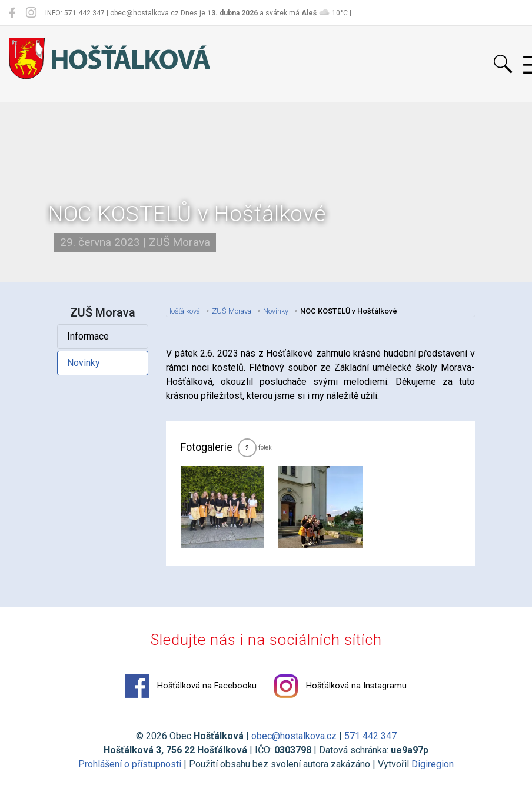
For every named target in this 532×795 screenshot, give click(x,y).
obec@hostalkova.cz (294, 736)
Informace (88, 336)
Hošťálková (183, 311)
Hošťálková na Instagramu (340, 686)
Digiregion (433, 764)
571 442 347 (370, 736)
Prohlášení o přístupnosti (130, 764)
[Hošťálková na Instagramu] (31, 13)
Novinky (84, 363)
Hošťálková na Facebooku (191, 686)
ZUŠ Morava (232, 311)
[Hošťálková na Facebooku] (12, 13)
